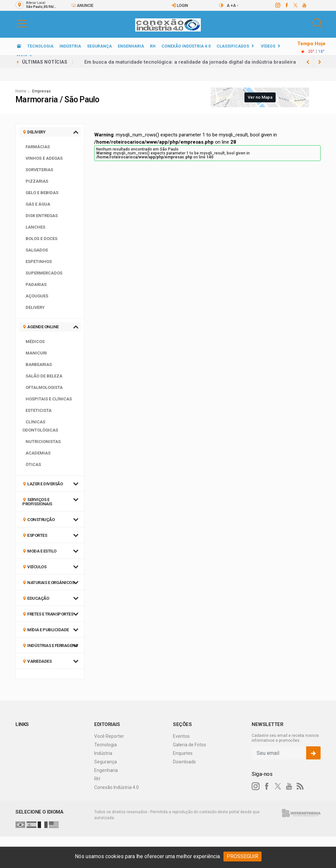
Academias (38, 453)
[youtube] (304, 5)
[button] (22, 23)
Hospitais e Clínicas (49, 399)
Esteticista (39, 410)
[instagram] (277, 5)
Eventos (181, 736)
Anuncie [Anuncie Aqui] (82, 5)
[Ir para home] (19, 46)
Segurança (99, 46)
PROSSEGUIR (242, 856)
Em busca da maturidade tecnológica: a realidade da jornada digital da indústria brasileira (190, 62)
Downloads (184, 762)
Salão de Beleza (44, 376)
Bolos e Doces (42, 239)
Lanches (35, 227)
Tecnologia (40, 46)
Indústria (70, 46)
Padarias (36, 284)
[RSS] (300, 786)
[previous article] (320, 62)
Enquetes (183, 753)
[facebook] (286, 5)
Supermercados (44, 273)
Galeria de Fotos (189, 745)
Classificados (233, 46)
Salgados (37, 250)
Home (21, 91)
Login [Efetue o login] (180, 5)
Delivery (35, 307)
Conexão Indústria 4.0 (186, 46)
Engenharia (131, 46)
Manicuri (36, 353)
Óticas (33, 464)
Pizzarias (37, 181)
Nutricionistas (43, 442)
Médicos (35, 342)
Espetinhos (39, 262)
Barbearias (39, 364)
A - (236, 6)
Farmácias (38, 147)
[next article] (308, 62)
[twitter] (295, 5)
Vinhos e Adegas (44, 158)
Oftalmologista (44, 387)
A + (230, 6)
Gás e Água (38, 204)
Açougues (37, 296)
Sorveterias (39, 170)
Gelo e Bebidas (42, 193)
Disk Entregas (42, 216)
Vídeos (268, 46)
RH (153, 46)
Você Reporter (109, 736)
